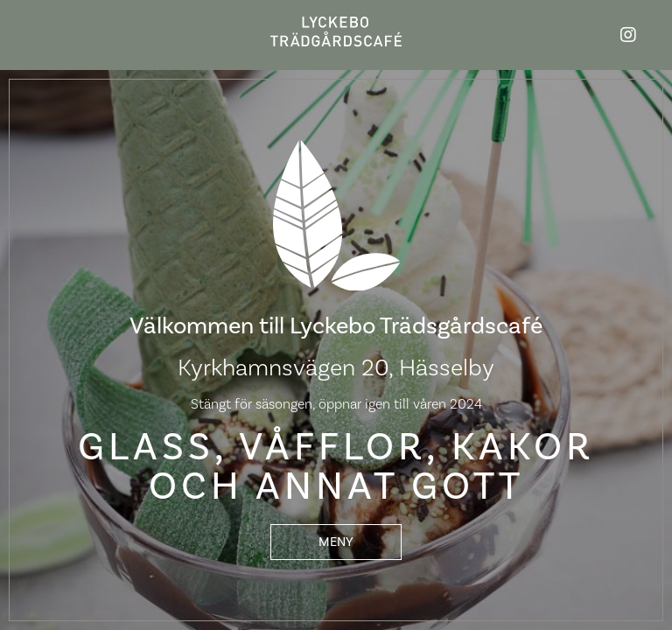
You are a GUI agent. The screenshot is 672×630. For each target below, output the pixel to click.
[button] (336, 542)
